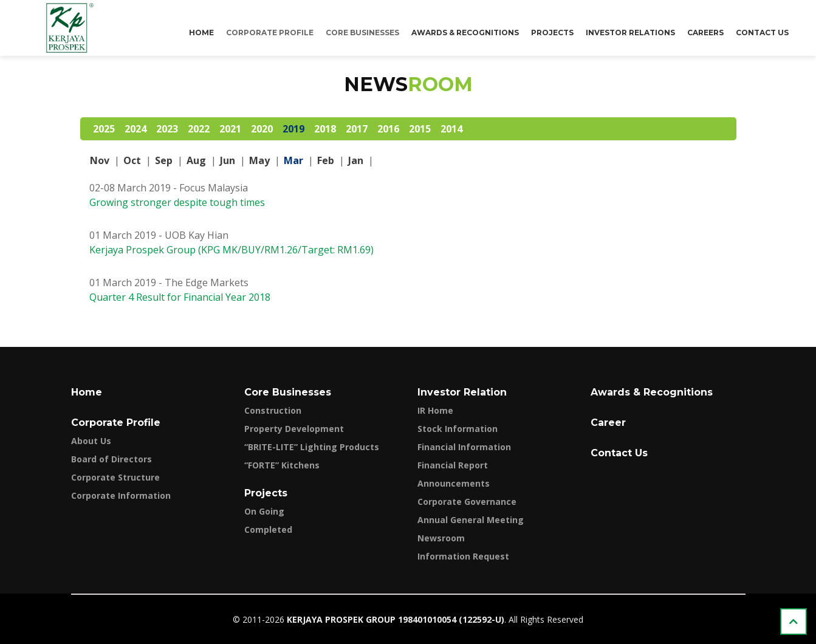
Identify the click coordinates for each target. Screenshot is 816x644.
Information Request (463, 556)
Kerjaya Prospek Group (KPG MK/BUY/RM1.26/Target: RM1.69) (231, 250)
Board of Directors (111, 459)
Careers (705, 33)
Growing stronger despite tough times (177, 202)
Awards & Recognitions (465, 33)
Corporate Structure (115, 477)
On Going (264, 511)
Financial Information (464, 447)
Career (608, 423)
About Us (91, 441)
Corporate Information (121, 495)
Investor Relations (630, 33)
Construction (273, 410)
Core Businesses (362, 33)
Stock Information (458, 429)
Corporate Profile (270, 33)
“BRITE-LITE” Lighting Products (312, 447)
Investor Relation (462, 392)
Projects (552, 33)
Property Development (294, 429)
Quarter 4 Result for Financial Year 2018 (180, 297)
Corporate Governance (467, 502)
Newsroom (441, 538)
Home (201, 33)
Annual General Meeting (471, 520)
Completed (268, 529)
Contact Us (762, 33)
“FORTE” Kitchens (282, 465)
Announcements (454, 483)
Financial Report (453, 465)
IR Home (435, 410)
